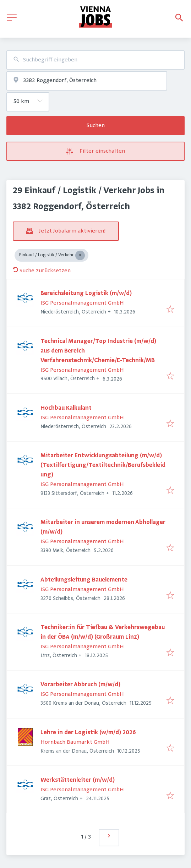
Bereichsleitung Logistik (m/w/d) (86, 294)
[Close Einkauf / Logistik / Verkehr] (80, 255)
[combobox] (95, 60)
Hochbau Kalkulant (66, 408)
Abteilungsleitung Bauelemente (84, 580)
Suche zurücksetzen (42, 271)
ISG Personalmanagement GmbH (82, 303)
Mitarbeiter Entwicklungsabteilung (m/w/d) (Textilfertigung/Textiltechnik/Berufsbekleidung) (103, 465)
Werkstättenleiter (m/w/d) (78, 780)
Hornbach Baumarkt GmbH (75, 742)
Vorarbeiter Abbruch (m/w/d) (80, 685)
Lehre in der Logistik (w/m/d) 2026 (88, 733)
